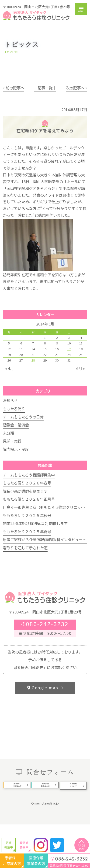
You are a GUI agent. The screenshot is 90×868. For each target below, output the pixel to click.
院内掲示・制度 (16, 449)
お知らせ (10, 400)
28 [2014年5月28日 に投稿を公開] (33, 360)
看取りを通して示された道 (25, 548)
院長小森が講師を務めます (25, 491)
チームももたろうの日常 (23, 417)
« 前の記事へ (14, 88)
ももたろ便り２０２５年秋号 (27, 515)
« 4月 (9, 368)
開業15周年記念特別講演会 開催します (35, 523)
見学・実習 (12, 441)
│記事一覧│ (45, 88)
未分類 (8, 433)
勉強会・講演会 (16, 425)
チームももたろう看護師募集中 (29, 475)
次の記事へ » (76, 88)
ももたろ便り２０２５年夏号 (27, 532)
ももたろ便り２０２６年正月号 (29, 499)
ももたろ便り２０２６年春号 (27, 483)
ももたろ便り (14, 409)
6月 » (81, 368)
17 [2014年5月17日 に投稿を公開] (69, 349)
